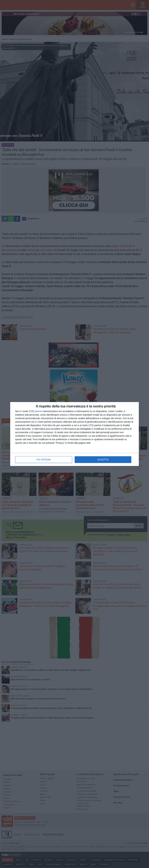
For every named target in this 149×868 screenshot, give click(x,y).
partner (38, 411)
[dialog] (74, 434)
